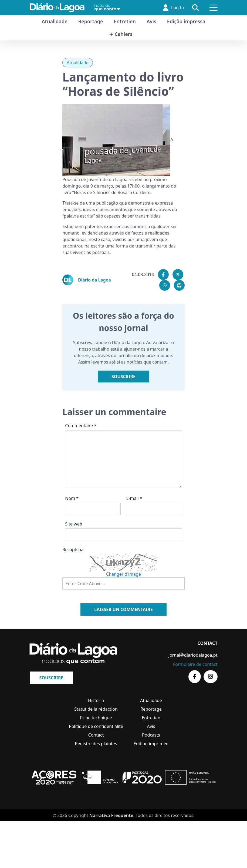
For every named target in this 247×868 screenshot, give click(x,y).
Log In (173, 8)
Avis (151, 21)
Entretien (125, 21)
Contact (96, 735)
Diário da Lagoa (94, 280)
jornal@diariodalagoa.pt (193, 655)
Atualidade (55, 21)
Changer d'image (123, 574)
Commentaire (81, 426)
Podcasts (151, 735)
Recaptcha (73, 550)
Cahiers (124, 34)
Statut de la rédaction (96, 709)
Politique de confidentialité (96, 726)
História (96, 700)
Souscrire (123, 377)
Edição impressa (186, 21)
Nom (72, 498)
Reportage (91, 21)
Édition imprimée (151, 744)
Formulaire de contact (195, 664)
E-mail (134, 498)
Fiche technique (96, 718)
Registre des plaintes (96, 744)
